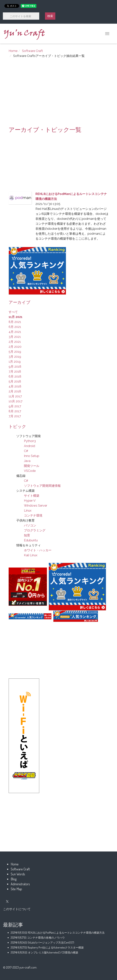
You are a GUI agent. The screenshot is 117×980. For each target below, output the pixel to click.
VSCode (30, 471)
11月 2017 (15, 396)
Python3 (30, 441)
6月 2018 (15, 376)
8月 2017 (15, 411)
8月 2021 (15, 322)
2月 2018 (15, 391)
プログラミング (35, 530)
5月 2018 (15, 381)
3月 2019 (15, 357)
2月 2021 (15, 342)
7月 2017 (15, 416)
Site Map (16, 889)
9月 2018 (15, 367)
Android (29, 446)
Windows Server (36, 506)
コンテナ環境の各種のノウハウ (38, 938)
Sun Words (18, 874)
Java (27, 461)
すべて (13, 312)
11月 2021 (16, 317)
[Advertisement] (58, 94)
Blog (14, 879)
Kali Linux (31, 555)
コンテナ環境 (33, 515)
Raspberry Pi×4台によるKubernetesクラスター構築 (47, 947)
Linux (28, 511)
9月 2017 (15, 406)
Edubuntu (31, 540)
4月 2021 (15, 332)
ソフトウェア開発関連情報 (42, 486)
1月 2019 (15, 362)
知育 (27, 535)
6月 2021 (15, 327)
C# (26, 451)
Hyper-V (30, 501)
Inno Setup (32, 456)
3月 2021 (15, 337)
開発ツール (32, 466)
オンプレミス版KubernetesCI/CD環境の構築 (44, 952)
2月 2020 (15, 347)
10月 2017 (16, 401)
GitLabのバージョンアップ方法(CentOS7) (42, 942)
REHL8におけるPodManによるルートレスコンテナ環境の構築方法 (58, 933)
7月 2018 (15, 372)
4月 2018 (15, 386)
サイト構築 (32, 496)
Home (13, 51)
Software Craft (32, 51)
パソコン (30, 525)
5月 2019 (15, 352)
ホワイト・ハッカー (38, 550)
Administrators (20, 884)
